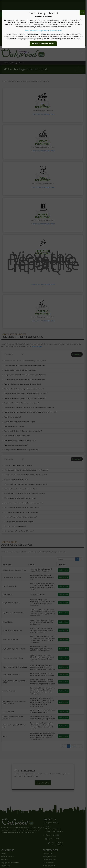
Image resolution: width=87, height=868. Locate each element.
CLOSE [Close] (82, 12)
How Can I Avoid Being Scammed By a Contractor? (44, 30)
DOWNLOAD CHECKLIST (43, 44)
